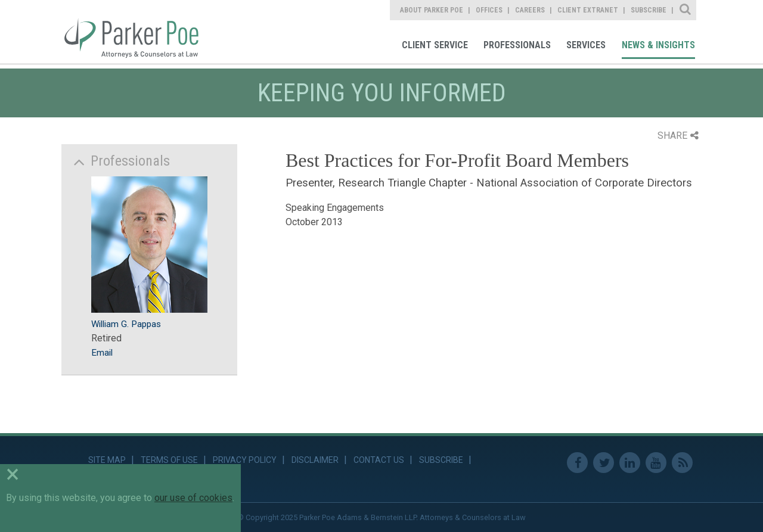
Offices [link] (489, 10)
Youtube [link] (656, 463)
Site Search (686, 10)
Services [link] (586, 45)
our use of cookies (193, 498)
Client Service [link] (435, 45)
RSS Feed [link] (682, 463)
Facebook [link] (577, 463)
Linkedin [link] (630, 463)
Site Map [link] (107, 460)
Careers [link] (530, 10)
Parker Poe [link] (138, 32)
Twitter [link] (604, 463)
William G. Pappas (126, 324)
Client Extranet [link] (588, 10)
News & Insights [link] (658, 45)
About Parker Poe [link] (432, 10)
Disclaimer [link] (315, 460)
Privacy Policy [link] (245, 460)
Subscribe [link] (649, 10)
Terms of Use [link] (169, 460)
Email (102, 353)
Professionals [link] (517, 45)
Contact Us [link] (379, 460)
